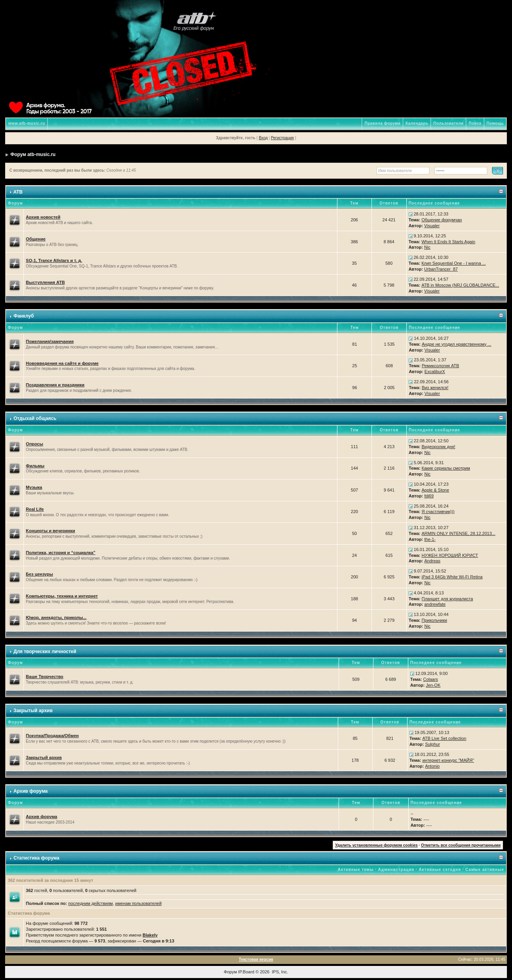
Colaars (431, 679)
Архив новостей (43, 217)
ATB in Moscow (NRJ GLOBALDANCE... (460, 285)
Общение (36, 239)
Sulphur (433, 744)
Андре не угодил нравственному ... (456, 344)
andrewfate (435, 604)
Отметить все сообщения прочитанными (461, 845)
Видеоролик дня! (438, 447)
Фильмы (35, 466)
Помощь (495, 123)
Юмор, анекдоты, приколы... (56, 617)
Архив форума (30, 791)
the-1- (430, 539)
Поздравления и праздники (55, 385)
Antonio (432, 766)
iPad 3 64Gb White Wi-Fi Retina (452, 577)
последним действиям (90, 903)
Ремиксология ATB (440, 366)
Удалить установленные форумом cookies (376, 845)
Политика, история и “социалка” (61, 553)
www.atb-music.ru (27, 123)
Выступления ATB (45, 282)
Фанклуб (23, 316)
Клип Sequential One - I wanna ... (454, 263)
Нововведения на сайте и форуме (62, 363)
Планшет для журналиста (447, 599)
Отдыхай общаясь (35, 418)
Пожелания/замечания (50, 341)
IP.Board (246, 972)
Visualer (432, 226)
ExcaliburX (435, 372)
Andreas (432, 561)
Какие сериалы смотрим (446, 468)
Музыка (34, 487)
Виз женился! (435, 388)
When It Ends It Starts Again (449, 242)
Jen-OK (433, 685)
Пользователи (448, 123)
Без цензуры (39, 574)
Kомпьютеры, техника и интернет (62, 596)
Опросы (34, 444)
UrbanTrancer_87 (441, 269)
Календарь (417, 123)
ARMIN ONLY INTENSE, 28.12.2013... (459, 533)
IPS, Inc (280, 972)
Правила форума (382, 123)
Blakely (150, 935)
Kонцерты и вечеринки (50, 531)
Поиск (475, 123)
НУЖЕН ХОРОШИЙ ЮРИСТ (450, 555)
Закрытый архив (33, 711)
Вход (263, 138)
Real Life (35, 509)
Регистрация (282, 138)
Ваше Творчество (45, 677)
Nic (427, 247)
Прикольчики (434, 620)
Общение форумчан (442, 220)
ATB (18, 192)
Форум (230, 972)
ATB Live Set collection (444, 738)
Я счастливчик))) (438, 512)
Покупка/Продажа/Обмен (52, 736)
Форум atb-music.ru (33, 154)
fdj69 (429, 496)
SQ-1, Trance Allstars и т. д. (54, 260)
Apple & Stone (435, 490)
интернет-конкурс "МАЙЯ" (448, 760)
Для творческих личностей (45, 652)
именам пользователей (138, 903)
